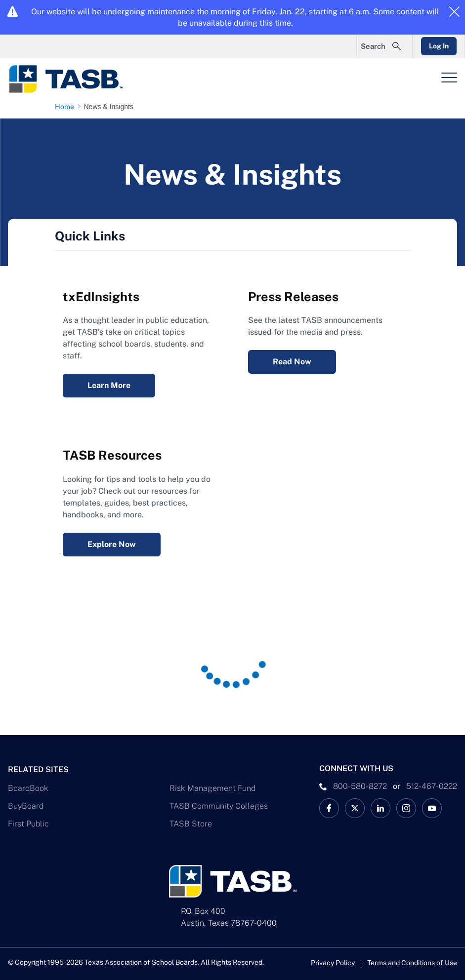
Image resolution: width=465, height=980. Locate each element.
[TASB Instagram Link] (406, 808)
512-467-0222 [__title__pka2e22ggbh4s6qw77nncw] (432, 786)
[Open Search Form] (384, 46)
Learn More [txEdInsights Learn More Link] (109, 385)
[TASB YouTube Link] (432, 808)
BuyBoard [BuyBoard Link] (26, 806)
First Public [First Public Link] (28, 824)
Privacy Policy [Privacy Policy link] (333, 963)
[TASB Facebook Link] (329, 808)
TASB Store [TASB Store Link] (191, 824)
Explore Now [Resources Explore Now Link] (112, 544)
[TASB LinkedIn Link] (380, 808)
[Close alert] (454, 13)
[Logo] (72, 79)
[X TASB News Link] (355, 808)
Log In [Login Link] (439, 46)
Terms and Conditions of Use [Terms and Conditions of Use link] (412, 963)
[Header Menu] (449, 78)
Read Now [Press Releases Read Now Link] (292, 362)
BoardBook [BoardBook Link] (28, 788)
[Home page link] (66, 107)
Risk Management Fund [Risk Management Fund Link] (212, 788)
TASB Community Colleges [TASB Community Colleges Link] (219, 806)
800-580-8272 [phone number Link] (360, 786)
